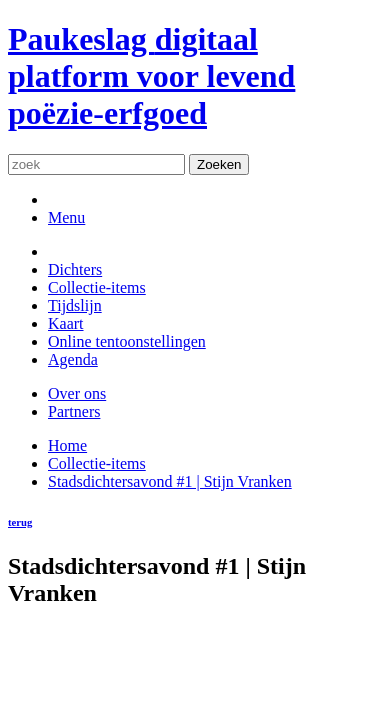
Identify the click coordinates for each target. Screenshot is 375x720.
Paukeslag (151, 76)
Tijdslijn (75, 305)
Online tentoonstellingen (127, 341)
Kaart (66, 323)
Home (67, 445)
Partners (74, 411)
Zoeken (219, 164)
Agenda (73, 359)
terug (20, 522)
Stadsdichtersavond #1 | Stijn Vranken (170, 481)
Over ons (77, 393)
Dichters (75, 269)
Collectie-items (97, 287)
